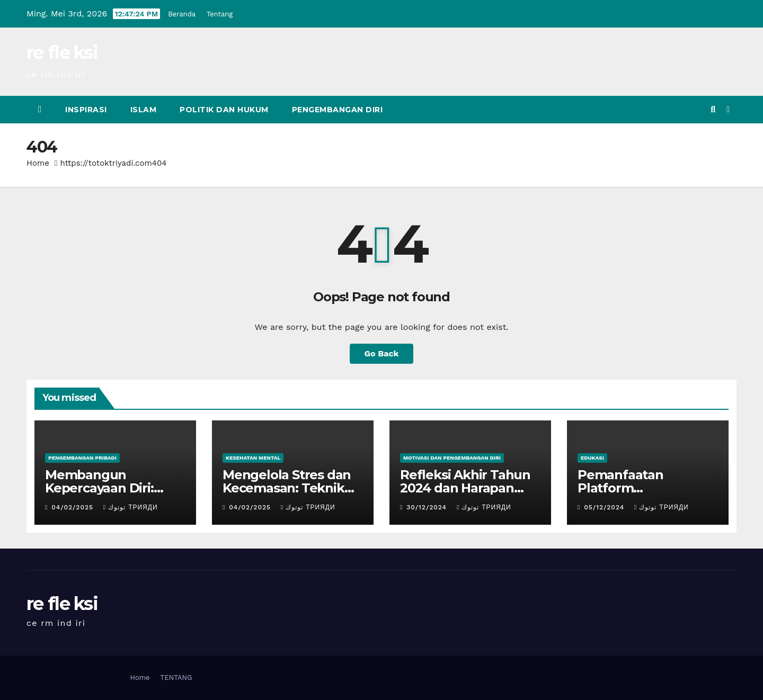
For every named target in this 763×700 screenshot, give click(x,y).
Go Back (382, 353)
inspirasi (86, 110)
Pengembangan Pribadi (82, 458)
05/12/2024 (605, 507)
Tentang (220, 14)
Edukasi (592, 458)
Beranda (182, 14)
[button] (713, 109)
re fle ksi (62, 52)
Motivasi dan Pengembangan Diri (452, 458)
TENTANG (176, 677)
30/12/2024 (428, 507)
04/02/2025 (74, 507)
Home (38, 163)
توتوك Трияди (131, 507)
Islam (144, 110)
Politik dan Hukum (224, 110)
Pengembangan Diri (338, 110)
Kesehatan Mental (253, 458)
